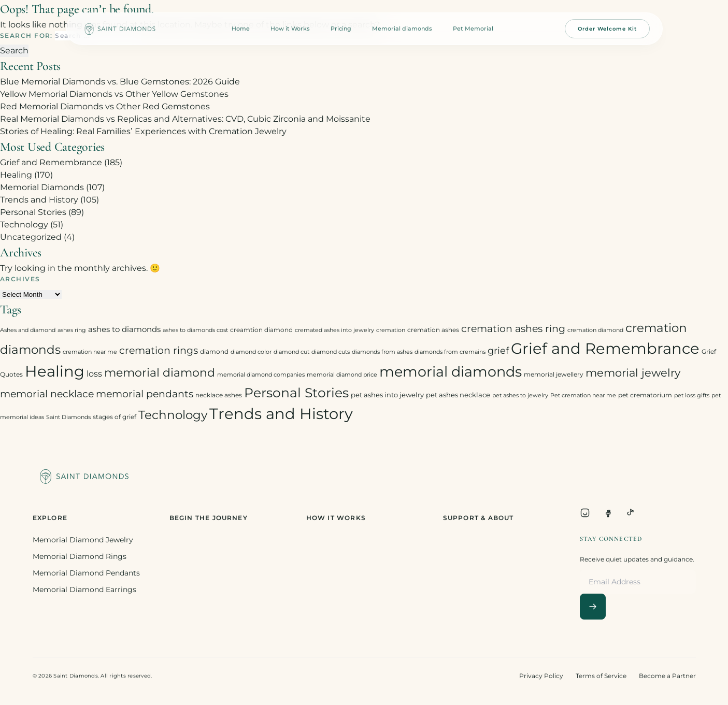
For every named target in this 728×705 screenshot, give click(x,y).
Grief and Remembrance (51, 162)
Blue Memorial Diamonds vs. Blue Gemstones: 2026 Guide (120, 82)
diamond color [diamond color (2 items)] (251, 352)
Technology (24, 225)
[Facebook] (608, 513)
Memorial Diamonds (42, 187)
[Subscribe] (593, 607)
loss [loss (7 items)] (94, 374)
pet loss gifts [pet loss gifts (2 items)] (692, 395)
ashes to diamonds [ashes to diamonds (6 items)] (124, 329)
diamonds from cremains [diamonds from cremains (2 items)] (450, 352)
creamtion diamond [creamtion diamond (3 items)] (261, 330)
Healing (16, 175)
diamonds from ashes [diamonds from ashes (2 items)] (382, 352)
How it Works (290, 28)
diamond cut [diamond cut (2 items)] (291, 352)
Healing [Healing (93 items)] (55, 371)
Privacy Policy (541, 676)
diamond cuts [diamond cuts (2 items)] (331, 352)
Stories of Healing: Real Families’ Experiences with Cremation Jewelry (143, 131)
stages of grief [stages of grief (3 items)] (115, 417)
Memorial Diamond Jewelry (83, 540)
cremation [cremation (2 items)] (391, 330)
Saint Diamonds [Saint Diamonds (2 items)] (68, 417)
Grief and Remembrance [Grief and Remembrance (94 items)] (605, 348)
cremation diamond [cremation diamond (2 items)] (595, 330)
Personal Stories (33, 212)
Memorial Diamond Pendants (86, 573)
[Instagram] (585, 513)
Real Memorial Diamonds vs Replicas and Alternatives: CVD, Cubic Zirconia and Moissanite (185, 119)
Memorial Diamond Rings (80, 556)
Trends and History (39, 200)
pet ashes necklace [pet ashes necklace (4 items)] (458, 395)
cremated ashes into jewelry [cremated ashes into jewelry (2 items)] (334, 330)
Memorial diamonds (402, 28)
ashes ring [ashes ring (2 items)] (72, 330)
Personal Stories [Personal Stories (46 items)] (296, 392)
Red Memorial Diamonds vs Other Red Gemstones (105, 106)
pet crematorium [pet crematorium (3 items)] (645, 395)
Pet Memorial (473, 28)
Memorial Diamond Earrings (84, 589)
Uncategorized (31, 237)
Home (241, 28)
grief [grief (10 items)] (498, 350)
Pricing (341, 28)
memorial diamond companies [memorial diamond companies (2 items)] (261, 375)
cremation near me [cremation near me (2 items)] (90, 352)
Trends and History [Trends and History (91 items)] (281, 414)
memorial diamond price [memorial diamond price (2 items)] (342, 375)
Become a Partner (667, 676)
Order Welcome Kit (607, 29)
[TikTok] (631, 513)
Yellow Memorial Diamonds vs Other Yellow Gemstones (114, 94)
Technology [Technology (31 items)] (173, 415)
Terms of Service (601, 676)
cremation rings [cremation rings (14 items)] (159, 350)
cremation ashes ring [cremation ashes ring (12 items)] (513, 329)
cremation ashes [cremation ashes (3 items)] (433, 330)
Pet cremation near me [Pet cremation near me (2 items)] (583, 395)
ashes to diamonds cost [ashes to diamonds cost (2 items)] (195, 330)
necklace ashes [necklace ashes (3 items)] (219, 395)
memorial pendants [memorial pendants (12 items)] (145, 394)
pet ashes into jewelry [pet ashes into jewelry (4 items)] (387, 395)
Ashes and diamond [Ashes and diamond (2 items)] (28, 330)
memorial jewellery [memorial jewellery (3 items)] (554, 374)
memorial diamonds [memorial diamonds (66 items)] (451, 371)
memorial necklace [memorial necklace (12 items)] (47, 394)
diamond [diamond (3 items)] (214, 351)
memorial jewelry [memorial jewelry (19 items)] (633, 373)
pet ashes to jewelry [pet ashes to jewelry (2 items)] (520, 395)
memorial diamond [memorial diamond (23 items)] (160, 372)
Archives (20, 279)
